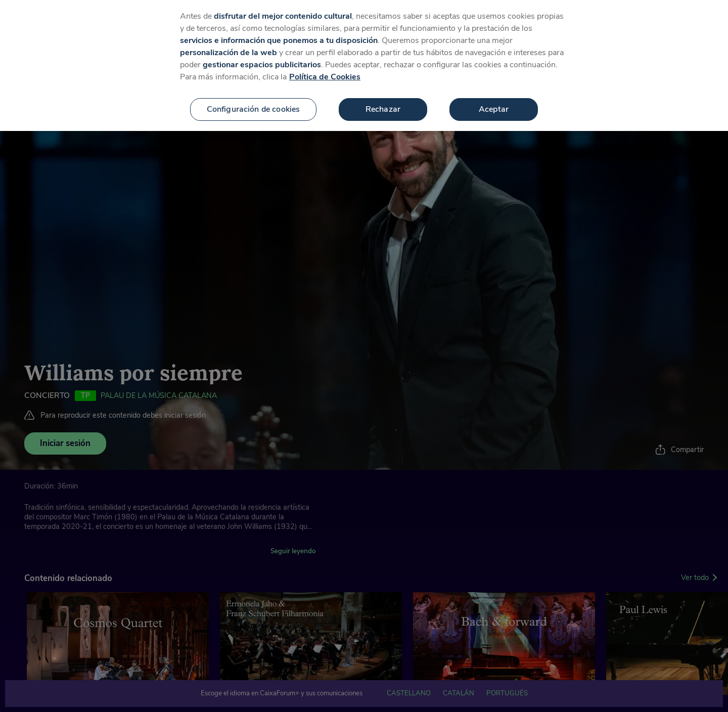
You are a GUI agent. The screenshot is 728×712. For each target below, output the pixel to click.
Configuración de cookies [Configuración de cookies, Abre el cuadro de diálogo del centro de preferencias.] (254, 98)
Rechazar (383, 98)
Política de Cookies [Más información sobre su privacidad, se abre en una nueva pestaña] (325, 65)
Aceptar (494, 98)
